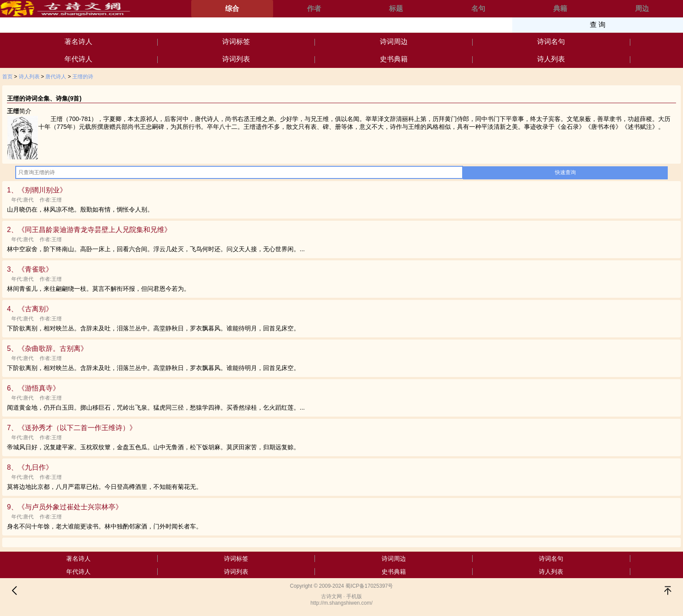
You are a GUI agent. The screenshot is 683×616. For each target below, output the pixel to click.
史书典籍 (394, 59)
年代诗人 (78, 59)
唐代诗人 (56, 77)
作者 (314, 8)
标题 (396, 8)
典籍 (560, 8)
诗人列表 (551, 59)
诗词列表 (236, 59)
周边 (642, 8)
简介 (19, 111)
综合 (232, 8)
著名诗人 (78, 42)
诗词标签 (236, 42)
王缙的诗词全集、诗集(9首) (44, 98)
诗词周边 (394, 42)
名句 (478, 8)
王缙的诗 (83, 77)
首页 (7, 77)
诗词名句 (551, 42)
